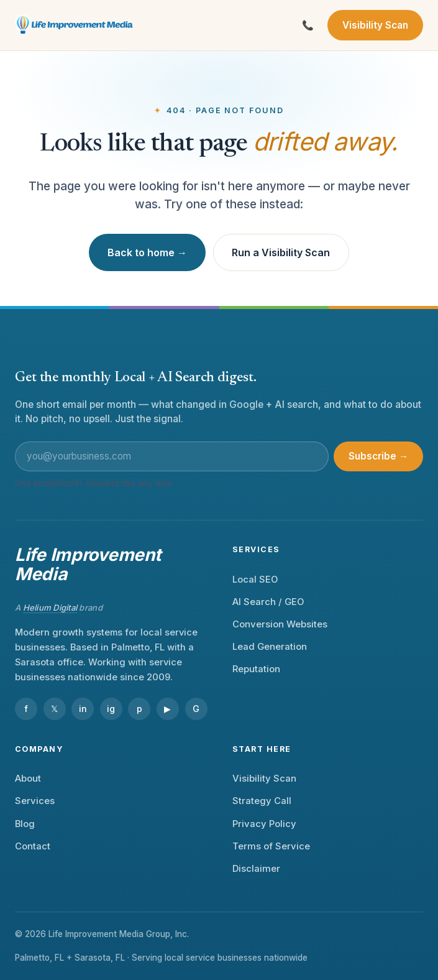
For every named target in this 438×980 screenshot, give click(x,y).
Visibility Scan (375, 25)
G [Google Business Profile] (196, 709)
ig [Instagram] (111, 709)
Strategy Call (262, 801)
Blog (25, 824)
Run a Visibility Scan (281, 252)
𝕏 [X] (54, 709)
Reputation (256, 669)
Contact (33, 846)
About (28, 779)
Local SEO (255, 580)
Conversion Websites (280, 624)
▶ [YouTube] (167, 709)
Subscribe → (378, 456)
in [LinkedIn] (83, 709)
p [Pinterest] (139, 709)
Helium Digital (50, 608)
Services (35, 801)
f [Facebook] (26, 709)
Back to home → (147, 252)
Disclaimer (256, 869)
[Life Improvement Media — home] (75, 25)
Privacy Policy (264, 824)
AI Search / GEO (268, 602)
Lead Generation (270, 647)
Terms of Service (271, 846)
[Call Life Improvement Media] (308, 25)
